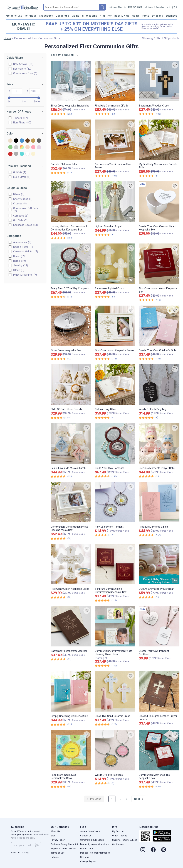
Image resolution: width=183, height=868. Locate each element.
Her (110, 16)
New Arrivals (23, 64)
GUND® (20, 172)
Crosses (20, 204)
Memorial (78, 16)
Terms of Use (58, 853)
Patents (55, 857)
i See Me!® (22, 177)
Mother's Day (14, 16)
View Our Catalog (20, 853)
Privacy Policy (58, 840)
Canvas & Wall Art (26, 252)
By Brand (157, 16)
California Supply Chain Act (64, 844)
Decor (19, 256)
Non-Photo (22, 123)
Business (171, 16)
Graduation (46, 16)
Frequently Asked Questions (94, 844)
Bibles (19, 194)
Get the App (118, 844)
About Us (55, 831)
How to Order (87, 849)
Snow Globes (23, 199)
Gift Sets (20, 220)
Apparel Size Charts (90, 831)
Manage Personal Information (95, 853)
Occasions (62, 16)
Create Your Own (25, 73)
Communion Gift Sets (26, 210)
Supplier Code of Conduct (64, 849)
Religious (31, 16)
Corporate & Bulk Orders (92, 840)
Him (102, 16)
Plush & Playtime (25, 275)
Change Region (88, 861)
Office (19, 270)
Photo (146, 16)
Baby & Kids (122, 16)
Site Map (85, 857)
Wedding (92, 16)
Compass (21, 216)
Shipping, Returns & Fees (125, 840)
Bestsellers (22, 69)
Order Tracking (120, 836)
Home (136, 16)
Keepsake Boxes (25, 225)
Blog (53, 836)
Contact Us (86, 836)
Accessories (22, 242)
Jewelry (21, 265)
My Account (118, 831)
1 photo (20, 118)
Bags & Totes (23, 247)
